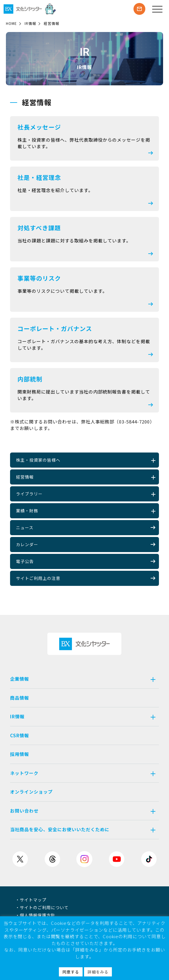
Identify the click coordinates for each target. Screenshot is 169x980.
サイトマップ (33, 900)
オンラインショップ (31, 792)
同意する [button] (71, 972)
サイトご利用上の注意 (86, 578)
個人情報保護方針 (38, 915)
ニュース (86, 527)
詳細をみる (98, 972)
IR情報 (30, 23)
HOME (11, 23)
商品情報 (20, 698)
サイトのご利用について (44, 907)
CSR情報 (20, 735)
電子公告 (86, 561)
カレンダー (86, 544)
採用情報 (20, 754)
